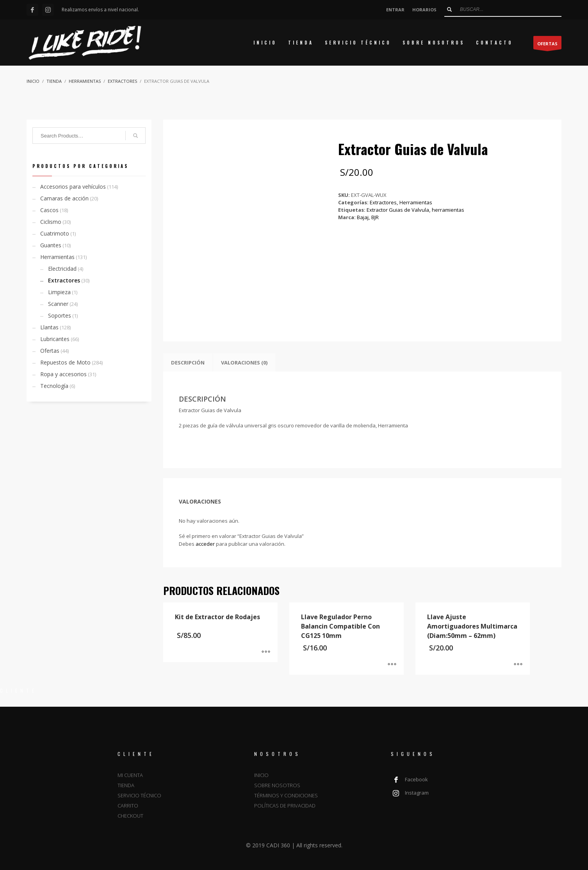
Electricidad (62, 269)
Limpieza (59, 292)
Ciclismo (51, 222)
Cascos (49, 210)
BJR (375, 217)
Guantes (51, 245)
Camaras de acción (64, 198)
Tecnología (54, 386)
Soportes (60, 315)
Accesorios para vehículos (73, 187)
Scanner (58, 304)
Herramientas (416, 202)
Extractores (383, 202)
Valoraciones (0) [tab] (244, 363)
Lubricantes (55, 339)
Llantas (49, 327)
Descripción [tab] (188, 363)
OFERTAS (547, 45)
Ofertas (50, 351)
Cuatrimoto (55, 233)
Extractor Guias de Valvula (398, 210)
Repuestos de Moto (65, 362)
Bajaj (363, 217)
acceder (205, 544)
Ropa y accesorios (63, 374)
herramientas (448, 210)
